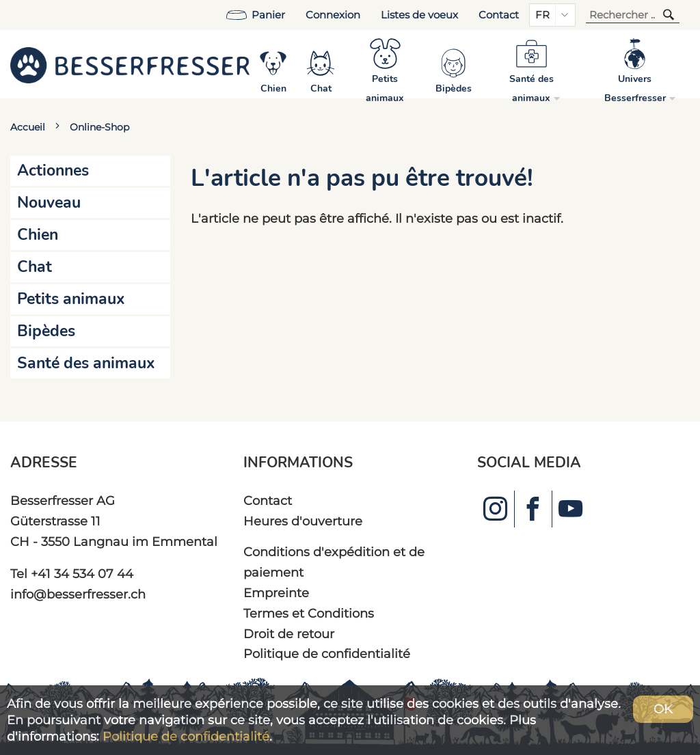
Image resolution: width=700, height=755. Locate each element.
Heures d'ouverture (303, 521)
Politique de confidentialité (327, 654)
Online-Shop (99, 127)
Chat (35, 267)
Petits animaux (71, 299)
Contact (499, 15)
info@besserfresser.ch (78, 594)
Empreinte (276, 593)
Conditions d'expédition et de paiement (334, 562)
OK (663, 709)
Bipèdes (46, 331)
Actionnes (53, 170)
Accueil (28, 127)
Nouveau (49, 203)
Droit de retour (289, 634)
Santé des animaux (86, 363)
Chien (38, 235)
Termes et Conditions (309, 613)
